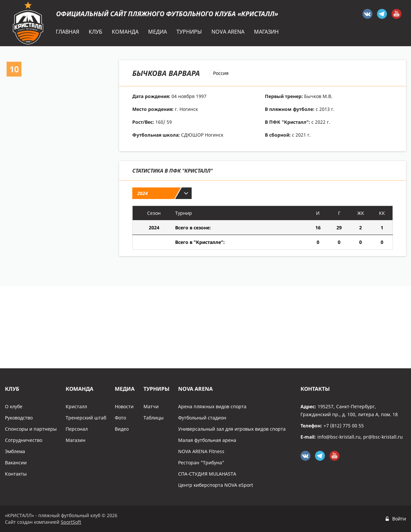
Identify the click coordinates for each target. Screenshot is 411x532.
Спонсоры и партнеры (31, 429)
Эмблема (15, 451)
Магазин (76, 440)
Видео (122, 429)
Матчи (151, 406)
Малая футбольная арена (207, 440)
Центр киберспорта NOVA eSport (216, 485)
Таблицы (154, 418)
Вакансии (16, 463)
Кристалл (76, 406)
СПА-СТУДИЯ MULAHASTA (207, 474)
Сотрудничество (24, 440)
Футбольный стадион (202, 418)
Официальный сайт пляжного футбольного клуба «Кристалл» (167, 14)
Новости (124, 406)
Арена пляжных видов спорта (212, 406)
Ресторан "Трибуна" (201, 463)
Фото (120, 418)
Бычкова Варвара (166, 73)
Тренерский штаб (86, 418)
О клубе (14, 406)
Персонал (77, 429)
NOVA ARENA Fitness (201, 451)
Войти (399, 519)
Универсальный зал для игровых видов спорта (232, 429)
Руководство (19, 418)
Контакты (16, 474)
